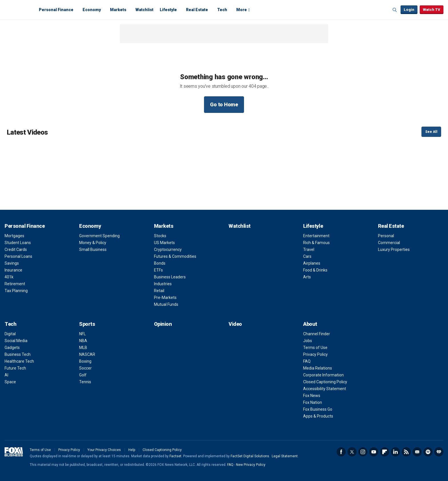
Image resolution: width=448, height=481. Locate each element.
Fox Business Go (318, 409)
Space (10, 382)
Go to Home (224, 104)
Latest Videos (27, 132)
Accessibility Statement (325, 389)
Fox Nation (313, 402)
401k (9, 277)
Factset (175, 456)
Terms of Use (315, 348)
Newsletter (417, 452)
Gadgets (12, 348)
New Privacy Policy (251, 465)
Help (132, 450)
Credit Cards (16, 250)
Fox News (312, 396)
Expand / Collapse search (395, 10)
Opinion (163, 324)
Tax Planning (16, 291)
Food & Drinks (315, 270)
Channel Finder (317, 334)
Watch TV (432, 10)
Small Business (93, 250)
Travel (309, 250)
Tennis (85, 382)
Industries (163, 284)
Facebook (341, 452)
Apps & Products (318, 416)
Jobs (308, 341)
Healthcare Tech (19, 361)
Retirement (15, 284)
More (242, 10)
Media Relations (318, 368)
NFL (82, 334)
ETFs (158, 270)
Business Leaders (170, 277)
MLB (83, 348)
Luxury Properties (394, 250)
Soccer (85, 368)
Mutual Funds (166, 304)
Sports (87, 324)
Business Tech (18, 354)
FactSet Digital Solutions (250, 456)
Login (409, 10)
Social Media (16, 341)
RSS (406, 452)
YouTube (374, 452)
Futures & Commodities (175, 256)
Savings (12, 263)
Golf (83, 375)
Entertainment (316, 236)
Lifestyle (168, 10)
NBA (83, 341)
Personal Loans (18, 256)
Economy (92, 10)
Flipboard (385, 452)
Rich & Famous (316, 243)
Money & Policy (93, 243)
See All (431, 132)
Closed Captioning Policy (325, 382)
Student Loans (18, 243)
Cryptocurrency (168, 250)
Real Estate (197, 10)
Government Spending (99, 236)
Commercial (389, 243)
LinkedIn (395, 452)
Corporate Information (323, 375)
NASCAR (87, 354)
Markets (118, 10)
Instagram (363, 452)
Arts (307, 277)
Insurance (13, 270)
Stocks (160, 236)
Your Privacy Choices (104, 450)
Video (235, 324)
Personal (386, 236)
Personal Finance (56, 10)
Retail (159, 291)
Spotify (428, 452)
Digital (10, 334)
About (310, 324)
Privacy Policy (315, 354)
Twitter (352, 452)
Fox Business (18, 9)
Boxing (85, 361)
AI (6, 375)
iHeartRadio (439, 452)
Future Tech (15, 368)
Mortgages (14, 236)
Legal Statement (285, 456)
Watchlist (144, 10)
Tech (222, 10)
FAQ (307, 361)
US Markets (164, 243)
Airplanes (312, 263)
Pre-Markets (165, 298)
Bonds (160, 263)
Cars (307, 256)
